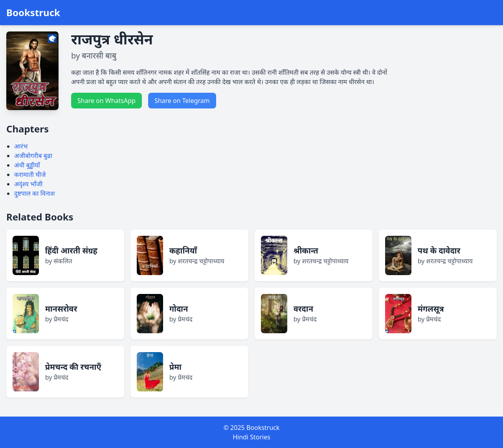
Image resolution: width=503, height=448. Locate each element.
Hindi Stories (251, 437)
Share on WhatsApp (106, 101)
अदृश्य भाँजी (28, 184)
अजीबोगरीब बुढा (33, 156)
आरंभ (21, 146)
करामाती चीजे (30, 174)
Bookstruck (33, 13)
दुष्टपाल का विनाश (35, 193)
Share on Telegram (182, 101)
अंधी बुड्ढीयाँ (27, 165)
